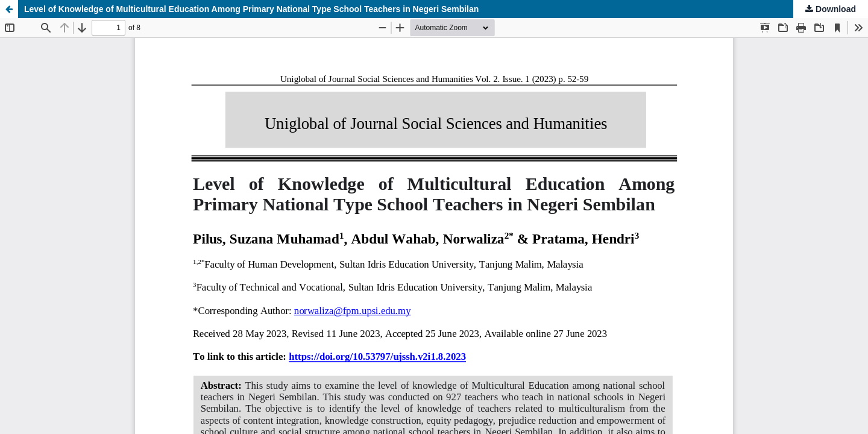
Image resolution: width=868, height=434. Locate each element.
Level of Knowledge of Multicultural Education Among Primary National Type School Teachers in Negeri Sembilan (251, 9)
